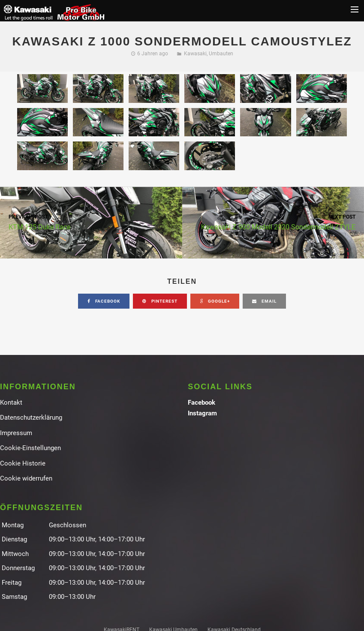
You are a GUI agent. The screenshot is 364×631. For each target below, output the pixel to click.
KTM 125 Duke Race (91, 222)
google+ (215, 301)
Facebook (202, 403)
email (264, 301)
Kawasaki (195, 54)
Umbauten (221, 54)
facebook (104, 301)
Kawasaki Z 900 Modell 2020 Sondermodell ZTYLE (273, 222)
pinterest (160, 301)
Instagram (202, 413)
